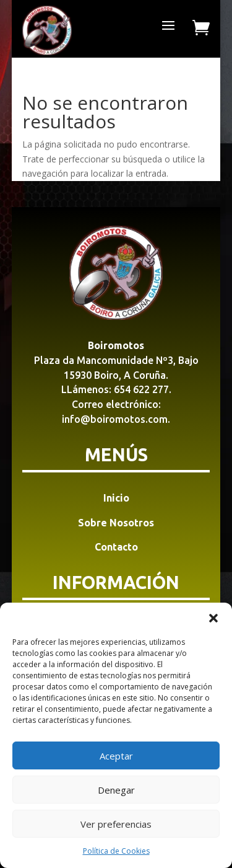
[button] (213, 618)
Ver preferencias (116, 824)
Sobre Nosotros (116, 523)
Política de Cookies (116, 851)
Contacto (116, 547)
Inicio (116, 498)
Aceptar (116, 756)
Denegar (116, 790)
